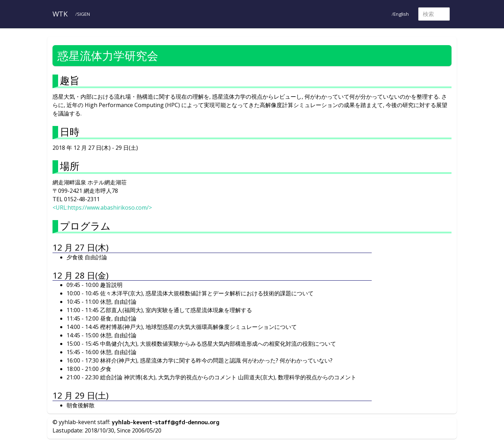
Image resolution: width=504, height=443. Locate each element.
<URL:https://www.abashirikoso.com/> (102, 208)
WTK (60, 14)
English (401, 14)
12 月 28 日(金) (80, 275)
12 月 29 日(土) (80, 395)
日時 (70, 132)
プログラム (85, 226)
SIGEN (83, 14)
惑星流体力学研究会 (108, 55)
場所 (70, 166)
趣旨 (70, 80)
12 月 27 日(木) (80, 247)
